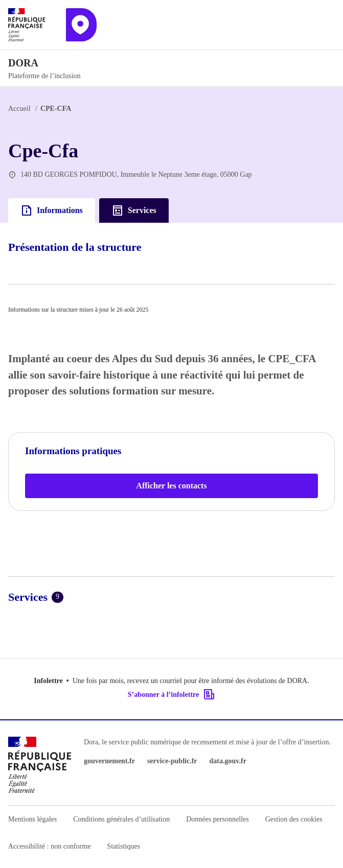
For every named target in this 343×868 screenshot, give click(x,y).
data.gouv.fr (228, 761)
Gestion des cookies (294, 819)
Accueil (19, 109)
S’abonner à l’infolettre (171, 694)
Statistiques (123, 846)
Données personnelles (217, 819)
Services (134, 210)
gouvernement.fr (109, 761)
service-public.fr (172, 761)
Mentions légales (32, 819)
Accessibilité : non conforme (49, 846)
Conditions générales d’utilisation (121, 819)
